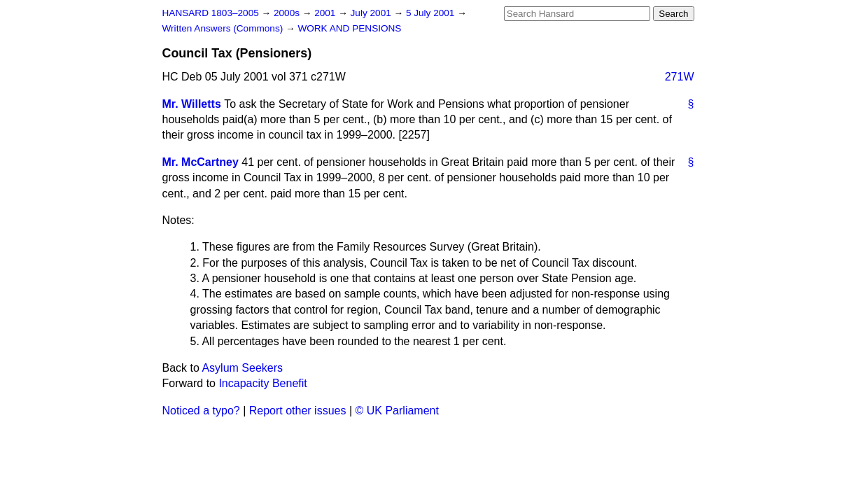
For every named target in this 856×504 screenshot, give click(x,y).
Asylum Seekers (242, 368)
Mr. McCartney (201, 162)
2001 (326, 13)
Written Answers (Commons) (224, 28)
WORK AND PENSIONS (349, 28)
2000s (288, 13)
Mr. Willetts (192, 104)
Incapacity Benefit (262, 383)
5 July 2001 (431, 13)
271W (680, 77)
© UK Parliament (397, 411)
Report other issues (298, 411)
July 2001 (372, 13)
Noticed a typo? (201, 411)
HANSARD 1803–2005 (211, 13)
